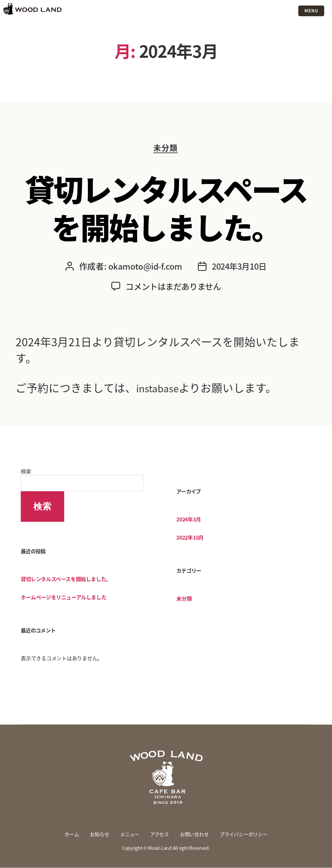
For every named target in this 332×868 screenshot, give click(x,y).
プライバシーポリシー (247, 835)
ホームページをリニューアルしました (64, 597)
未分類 (166, 149)
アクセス (159, 835)
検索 (26, 471)
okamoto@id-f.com (144, 267)
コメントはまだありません (173, 287)
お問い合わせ (195, 835)
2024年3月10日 (239, 267)
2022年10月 (190, 538)
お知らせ (96, 835)
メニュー (128, 835)
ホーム (67, 835)
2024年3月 (189, 520)
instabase (160, 388)
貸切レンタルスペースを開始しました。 (166, 207)
